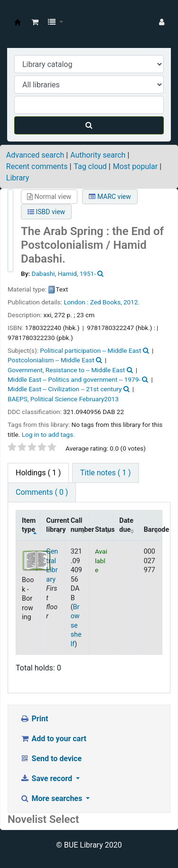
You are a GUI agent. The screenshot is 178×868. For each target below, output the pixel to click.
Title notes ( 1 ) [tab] (106, 473)
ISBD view (46, 212)
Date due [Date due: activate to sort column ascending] (126, 525)
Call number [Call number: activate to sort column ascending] (80, 525)
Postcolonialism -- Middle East (51, 360)
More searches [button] (52, 798)
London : (76, 302)
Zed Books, (106, 302)
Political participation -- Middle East (90, 350)
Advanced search (35, 155)
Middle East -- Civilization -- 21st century (65, 389)
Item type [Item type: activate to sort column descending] (29, 525)
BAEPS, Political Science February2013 (63, 399)
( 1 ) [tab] (38, 473)
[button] (35, 22)
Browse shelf (76, 626)
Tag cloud (90, 166)
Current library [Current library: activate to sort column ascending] (55, 525)
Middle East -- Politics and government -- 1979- (74, 379)
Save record (47, 778)
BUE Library (18, 22)
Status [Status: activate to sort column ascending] (104, 530)
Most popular (135, 166)
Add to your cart (53, 739)
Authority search (98, 155)
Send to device (51, 759)
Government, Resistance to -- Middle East (66, 370)
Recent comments (37, 166)
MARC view (110, 197)
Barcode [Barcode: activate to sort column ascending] (153, 530)
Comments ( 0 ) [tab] (42, 492)
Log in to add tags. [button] (48, 434)
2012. (131, 302)
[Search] (89, 125)
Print (34, 719)
